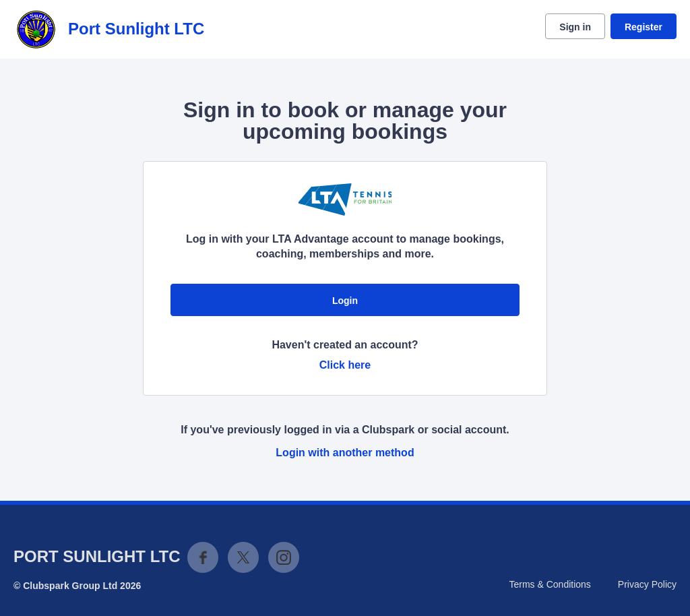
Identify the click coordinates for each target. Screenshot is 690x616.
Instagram (284, 557)
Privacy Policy (647, 584)
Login (345, 301)
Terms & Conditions (550, 584)
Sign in (575, 27)
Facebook (203, 557)
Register (644, 27)
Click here (345, 365)
